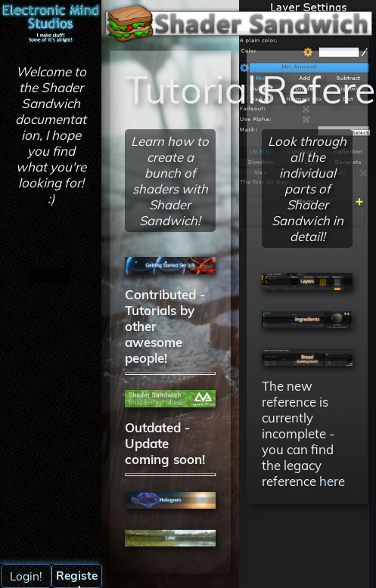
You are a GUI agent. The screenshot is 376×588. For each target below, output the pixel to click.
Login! (26, 576)
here (332, 481)
